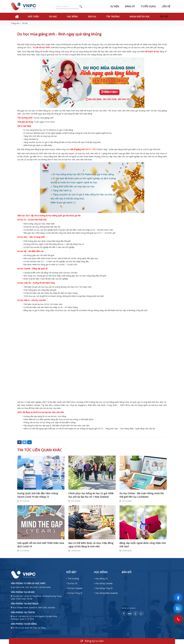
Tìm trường (113, 17)
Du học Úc (73, 583)
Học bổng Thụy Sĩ (104, 588)
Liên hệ (166, 6)
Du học (53, 17)
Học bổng (72, 17)
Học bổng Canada (104, 583)
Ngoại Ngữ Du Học (140, 17)
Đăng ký (130, 6)
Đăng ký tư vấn (92, 641)
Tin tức (164, 17)
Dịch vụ (92, 17)
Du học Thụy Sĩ (75, 593)
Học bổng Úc (102, 579)
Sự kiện (115, 6)
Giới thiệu (33, 17)
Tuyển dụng (148, 6)
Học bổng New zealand (107, 593)
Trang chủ (15, 23)
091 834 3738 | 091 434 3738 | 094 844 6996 (32, 587)
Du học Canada (75, 588)
